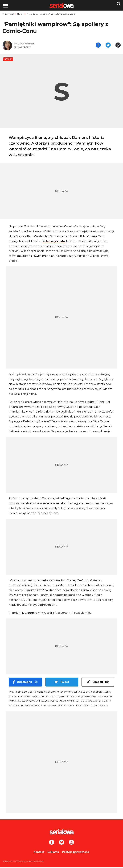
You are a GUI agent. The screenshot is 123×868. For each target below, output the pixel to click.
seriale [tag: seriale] (50, 702)
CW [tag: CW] (49, 693)
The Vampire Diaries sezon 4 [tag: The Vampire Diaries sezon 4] (59, 706)
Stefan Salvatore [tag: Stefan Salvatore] (90, 702)
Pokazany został (54, 242)
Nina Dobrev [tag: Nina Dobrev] (67, 697)
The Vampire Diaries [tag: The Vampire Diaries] (31, 706)
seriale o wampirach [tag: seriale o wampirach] (68, 702)
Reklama (53, 853)
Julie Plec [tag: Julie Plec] (14, 697)
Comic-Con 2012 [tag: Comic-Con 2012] (38, 693)
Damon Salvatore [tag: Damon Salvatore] (63, 693)
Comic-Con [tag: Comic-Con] (22, 693)
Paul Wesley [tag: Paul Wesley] (38, 702)
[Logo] (61, 833)
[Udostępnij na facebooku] (98, 46)
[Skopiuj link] (118, 46)
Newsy (20, 14)
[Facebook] (52, 843)
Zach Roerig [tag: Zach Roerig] (101, 706)
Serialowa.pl (8, 14)
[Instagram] (71, 843)
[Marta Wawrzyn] (37, 45)
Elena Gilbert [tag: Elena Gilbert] (82, 693)
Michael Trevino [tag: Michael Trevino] (50, 697)
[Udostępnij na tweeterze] (108, 46)
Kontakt (39, 853)
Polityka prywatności (76, 853)
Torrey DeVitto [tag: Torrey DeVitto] (84, 706)
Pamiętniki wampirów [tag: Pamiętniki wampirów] (88, 697)
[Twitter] (61, 843)
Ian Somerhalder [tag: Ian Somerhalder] (100, 693)
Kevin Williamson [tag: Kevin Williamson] (30, 697)
